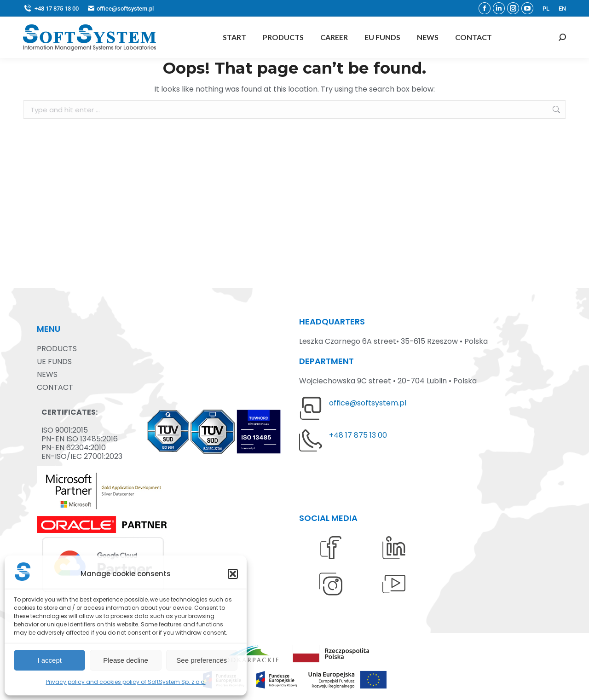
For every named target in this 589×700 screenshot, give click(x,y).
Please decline (126, 660)
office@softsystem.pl (368, 403)
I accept (49, 660)
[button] (233, 574)
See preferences (202, 660)
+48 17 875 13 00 (51, 9)
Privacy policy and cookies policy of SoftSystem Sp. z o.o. (126, 682)
